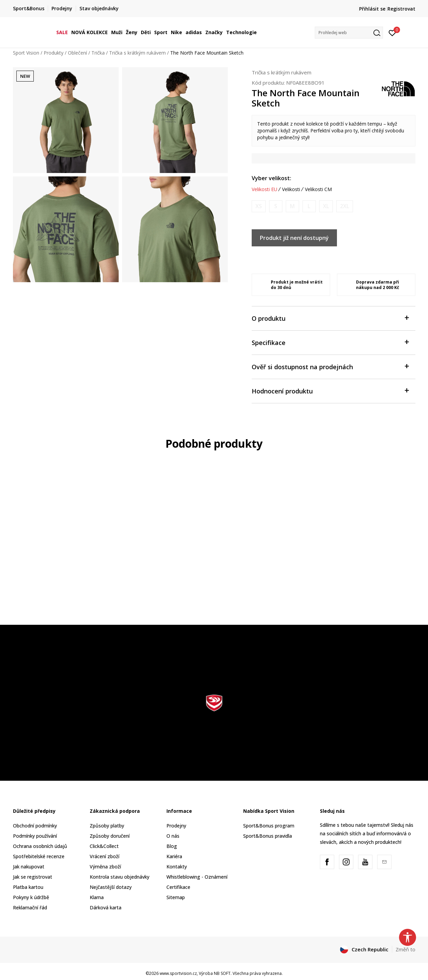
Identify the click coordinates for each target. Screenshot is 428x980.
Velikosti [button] (291, 189)
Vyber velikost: (271, 178)
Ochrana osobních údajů (40, 846)
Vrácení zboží (105, 856)
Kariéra (174, 856)
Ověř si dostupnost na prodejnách (330, 366)
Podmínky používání (35, 836)
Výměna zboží (105, 867)
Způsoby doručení (110, 836)
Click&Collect (104, 846)
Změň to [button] (405, 949)
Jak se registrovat (33, 877)
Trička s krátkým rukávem (137, 53)
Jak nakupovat (29, 867)
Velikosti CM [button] (318, 189)
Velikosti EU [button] (264, 189)
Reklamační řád (30, 907)
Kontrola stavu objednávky (120, 877)
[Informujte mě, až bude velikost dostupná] (259, 206)
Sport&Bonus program (269, 826)
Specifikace (330, 342)
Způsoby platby (107, 826)
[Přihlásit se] (392, 32)
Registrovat (401, 9)
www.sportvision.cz (178, 973)
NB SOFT (222, 973)
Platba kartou (28, 887)
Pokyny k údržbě (31, 897)
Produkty (54, 53)
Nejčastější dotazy (111, 887)
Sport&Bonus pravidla (268, 836)
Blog (172, 846)
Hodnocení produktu (330, 391)
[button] (349, 33)
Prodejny (176, 826)
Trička (98, 53)
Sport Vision (26, 53)
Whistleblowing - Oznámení (197, 877)
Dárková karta (106, 907)
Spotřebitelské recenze (39, 856)
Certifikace (178, 887)
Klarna (97, 897)
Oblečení (77, 53)
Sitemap (176, 897)
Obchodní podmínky (35, 826)
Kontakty (177, 867)
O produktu (330, 318)
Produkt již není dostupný (294, 238)
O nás (173, 836)
